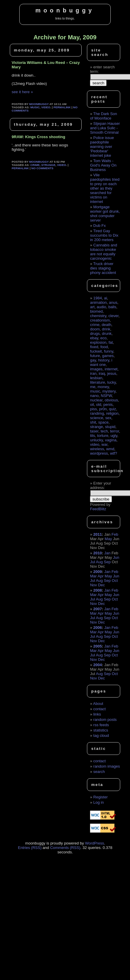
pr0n (103, 409)
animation (98, 302)
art (92, 307)
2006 (97, 628)
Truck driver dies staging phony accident (103, 268)
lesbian (96, 378)
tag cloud (101, 736)
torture (103, 436)
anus (113, 302)
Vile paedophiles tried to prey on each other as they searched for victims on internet (105, 188)
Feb (115, 534)
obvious (111, 400)
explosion (98, 342)
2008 (97, 590)
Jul (92, 562)
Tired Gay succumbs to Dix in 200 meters (104, 235)
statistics (101, 730)
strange (48, 165)
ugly (114, 436)
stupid (110, 427)
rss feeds (101, 725)
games (108, 356)
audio (102, 307)
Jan (107, 553)
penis (108, 405)
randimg (97, 413)
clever (113, 316)
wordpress (99, 453)
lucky (111, 382)
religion (112, 413)
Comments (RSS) (65, 848)
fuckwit (96, 351)
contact (99, 709)
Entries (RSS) (30, 848)
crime (35, 165)
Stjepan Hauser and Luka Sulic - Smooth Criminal (105, 128)
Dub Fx (99, 226)
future (95, 356)
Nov (93, 585)
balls (112, 307)
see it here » (22, 92)
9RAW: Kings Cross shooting (38, 137)
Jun (116, 557)
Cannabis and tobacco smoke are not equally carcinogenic (103, 252)
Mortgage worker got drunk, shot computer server (105, 214)
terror (115, 431)
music (35, 107)
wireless (97, 449)
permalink (62, 107)
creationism (100, 320)
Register (100, 797)
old (99, 405)
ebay (94, 338)
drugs (95, 334)
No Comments (42, 168)
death (106, 325)
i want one (101, 362)
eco (103, 338)
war (104, 444)
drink (106, 329)
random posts (105, 720)
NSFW (107, 396)
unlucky (96, 440)
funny (108, 351)
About (98, 704)
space (103, 422)
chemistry (98, 316)
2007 (97, 609)
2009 (97, 572)
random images (107, 766)
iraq (102, 373)
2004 (97, 665)
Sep (107, 562)
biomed (96, 311)
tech (104, 431)
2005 (97, 646)
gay (93, 360)
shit (93, 422)
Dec (101, 585)
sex (108, 418)
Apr (101, 576)
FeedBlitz (98, 509)
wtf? (114, 453)
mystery (109, 391)
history (104, 360)
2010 (97, 553)
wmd (110, 449)
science (96, 418)
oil (92, 405)
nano (94, 396)
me (93, 387)
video (46, 107)
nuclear (96, 400)
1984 (97, 298)
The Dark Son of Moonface (103, 116)
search (99, 772)
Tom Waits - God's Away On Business (103, 165)
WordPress (94, 843)
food (104, 347)
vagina (111, 440)
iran (93, 373)
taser (94, 431)
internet (111, 369)
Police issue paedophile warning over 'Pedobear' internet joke (102, 147)
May (108, 539)
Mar (93, 576)
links (97, 714)
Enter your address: (100, 485)
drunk (107, 334)
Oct (115, 581)
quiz (112, 409)
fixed (94, 347)
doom (95, 329)
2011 (97, 534)
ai (105, 298)
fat (111, 342)
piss (93, 409)
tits (92, 436)
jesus (112, 373)
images (96, 369)
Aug (99, 562)
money (103, 387)
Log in (98, 802)
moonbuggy (65, 10)
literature (97, 382)
